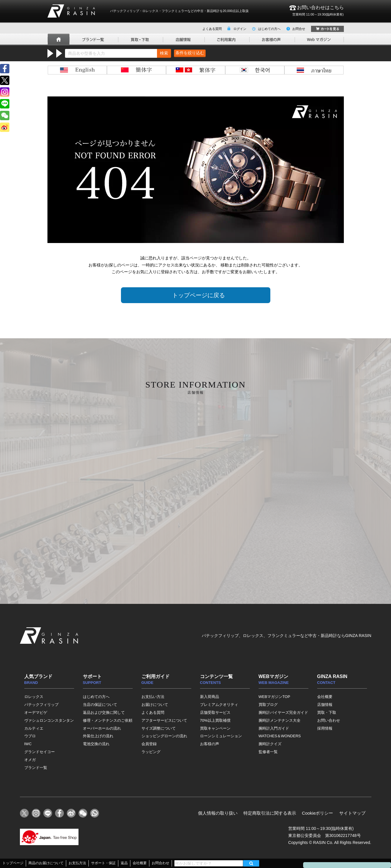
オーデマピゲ (36, 712)
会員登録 (149, 744)
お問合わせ (161, 863)
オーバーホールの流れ (102, 728)
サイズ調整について (159, 728)
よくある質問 (212, 29)
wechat (5, 115)
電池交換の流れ (96, 744)
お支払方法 (77, 863)
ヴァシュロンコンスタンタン (49, 720)
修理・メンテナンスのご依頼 (108, 720)
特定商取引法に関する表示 (270, 813)
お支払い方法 (153, 697)
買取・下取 (327, 712)
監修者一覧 (268, 752)
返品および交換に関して (104, 712)
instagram (5, 92)
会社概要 (325, 697)
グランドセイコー (40, 752)
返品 (124, 863)
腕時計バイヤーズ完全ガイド (283, 712)
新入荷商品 (210, 697)
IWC (28, 744)
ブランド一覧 (36, 768)
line (5, 104)
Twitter (5, 80)
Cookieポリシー (318, 813)
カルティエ (34, 728)
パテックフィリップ (41, 705)
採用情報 (325, 728)
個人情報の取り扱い (218, 813)
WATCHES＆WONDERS (280, 736)
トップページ (13, 863)
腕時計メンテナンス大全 (280, 720)
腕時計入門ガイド (274, 728)
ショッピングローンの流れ (164, 736)
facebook (5, 69)
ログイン (240, 29)
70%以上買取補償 (215, 720)
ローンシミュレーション (221, 736)
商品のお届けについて (46, 863)
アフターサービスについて (164, 720)
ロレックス (34, 697)
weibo (5, 127)
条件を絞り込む (190, 53)
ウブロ (30, 736)
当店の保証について (100, 705)
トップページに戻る (199, 295)
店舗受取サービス (215, 712)
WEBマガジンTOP (274, 697)
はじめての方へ (269, 29)
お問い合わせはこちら (317, 11)
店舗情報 (325, 705)
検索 (164, 53)
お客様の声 (210, 744)
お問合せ (299, 29)
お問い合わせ (329, 720)
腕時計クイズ (270, 744)
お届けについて (155, 705)
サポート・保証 (103, 863)
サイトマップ (352, 813)
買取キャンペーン (215, 728)
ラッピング (151, 752)
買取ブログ (268, 705)
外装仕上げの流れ (98, 736)
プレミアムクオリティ (219, 705)
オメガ (30, 760)
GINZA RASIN (71, 11)
